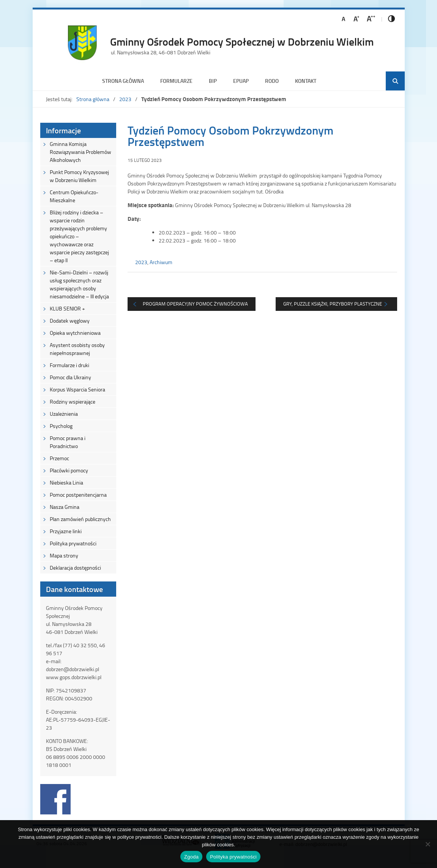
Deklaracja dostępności (75, 568)
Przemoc (59, 458)
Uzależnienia (64, 414)
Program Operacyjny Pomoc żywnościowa (195, 304)
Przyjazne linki (66, 531)
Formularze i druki (69, 365)
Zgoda (191, 857)
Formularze (176, 81)
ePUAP (241, 81)
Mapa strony (64, 555)
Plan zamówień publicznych (80, 519)
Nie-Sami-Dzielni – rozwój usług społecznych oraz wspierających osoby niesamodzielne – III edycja (79, 284)
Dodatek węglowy (70, 321)
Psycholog (61, 426)
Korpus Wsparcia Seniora (77, 389)
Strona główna (123, 81)
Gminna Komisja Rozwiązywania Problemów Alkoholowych (80, 152)
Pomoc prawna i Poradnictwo (68, 442)
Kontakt (306, 81)
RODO (272, 81)
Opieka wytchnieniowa (75, 333)
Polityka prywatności (73, 543)
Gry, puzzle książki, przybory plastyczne (333, 304)
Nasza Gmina (65, 507)
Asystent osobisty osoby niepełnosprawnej (77, 349)
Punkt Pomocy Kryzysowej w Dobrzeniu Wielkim (79, 176)
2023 (125, 99)
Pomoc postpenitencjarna (78, 495)
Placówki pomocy (69, 470)
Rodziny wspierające (73, 402)
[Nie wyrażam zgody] (428, 844)
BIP (213, 81)
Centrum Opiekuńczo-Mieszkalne (74, 196)
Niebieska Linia (66, 482)
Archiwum (161, 262)
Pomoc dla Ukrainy (70, 377)
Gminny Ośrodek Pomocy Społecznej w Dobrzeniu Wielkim (242, 41)
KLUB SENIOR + (67, 308)
